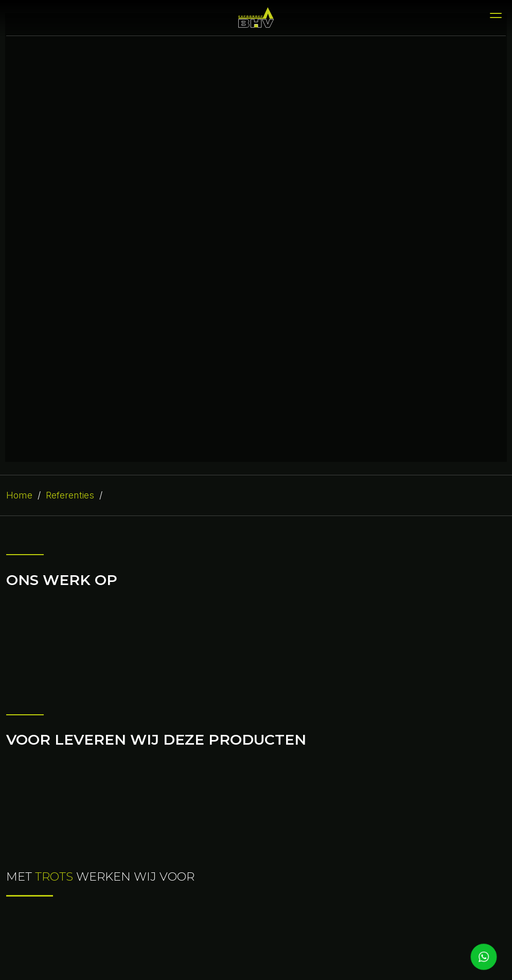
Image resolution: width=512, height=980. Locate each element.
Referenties (70, 495)
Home (19, 495)
